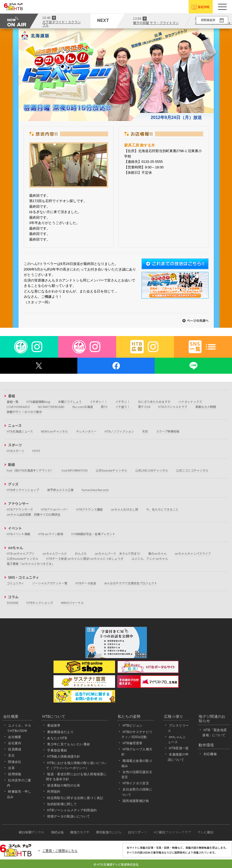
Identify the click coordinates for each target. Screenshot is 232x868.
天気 (145, 431)
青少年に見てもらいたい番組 (69, 744)
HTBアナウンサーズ (20, 509)
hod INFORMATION (75, 470)
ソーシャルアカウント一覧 (50, 583)
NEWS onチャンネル (54, 431)
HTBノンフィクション (119, 431)
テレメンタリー (86, 431)
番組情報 (204, 7)
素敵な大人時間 (206, 407)
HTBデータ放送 (86, 583)
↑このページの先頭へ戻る (195, 321)
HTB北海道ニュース (20, 431)
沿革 (11, 768)
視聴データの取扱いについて (69, 816)
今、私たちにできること (162, 509)
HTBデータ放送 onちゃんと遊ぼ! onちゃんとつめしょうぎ (85, 558)
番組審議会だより (60, 732)
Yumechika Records (95, 490)
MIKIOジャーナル (72, 603)
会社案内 (15, 743)
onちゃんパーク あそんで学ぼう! (117, 553)
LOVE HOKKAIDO (18, 407)
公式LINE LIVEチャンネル (152, 470)
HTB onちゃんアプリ (21, 553)
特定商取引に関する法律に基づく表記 (75, 798)
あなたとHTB (57, 738)
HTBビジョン (132, 726)
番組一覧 (13, 402)
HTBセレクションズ (40, 603)
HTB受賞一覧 (179, 748)
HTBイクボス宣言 (136, 783)
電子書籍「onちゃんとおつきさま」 (31, 564)
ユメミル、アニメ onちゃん (150, 558)
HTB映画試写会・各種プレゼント (93, 534)
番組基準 (54, 726)
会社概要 (15, 737)
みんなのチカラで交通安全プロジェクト (131, 583)
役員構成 (15, 749)
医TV (104, 407)
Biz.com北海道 (83, 407)
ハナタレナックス (190, 402)
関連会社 (15, 762)
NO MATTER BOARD (51, 407)
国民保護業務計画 (136, 801)
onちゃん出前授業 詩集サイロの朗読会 (34, 514)
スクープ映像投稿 (168, 431)
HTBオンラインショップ (23, 490)
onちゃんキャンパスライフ (193, 553)
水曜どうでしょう (70, 402)
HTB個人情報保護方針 (64, 757)
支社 (11, 755)
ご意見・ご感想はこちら (60, 850)
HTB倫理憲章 (132, 743)
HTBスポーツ (16, 451)
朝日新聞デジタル (32, 832)
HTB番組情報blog (38, 402)
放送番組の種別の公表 (64, 785)
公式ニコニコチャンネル (192, 470)
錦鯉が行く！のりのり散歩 (24, 412)
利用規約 (54, 792)
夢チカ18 (144, 407)
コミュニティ (15, 583)
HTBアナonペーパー (55, 509)
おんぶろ (81, 553)
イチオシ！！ (98, 402)
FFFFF (36, 451)
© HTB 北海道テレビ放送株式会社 (116, 864)
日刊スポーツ (138, 832)
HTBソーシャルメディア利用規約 (72, 810)
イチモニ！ (123, 402)
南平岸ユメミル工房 (60, 490)
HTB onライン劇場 (51, 534)
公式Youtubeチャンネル (111, 470)
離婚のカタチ (80, 832)
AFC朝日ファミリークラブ (172, 832)
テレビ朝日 (206, 832)
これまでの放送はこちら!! (175, 264)
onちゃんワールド (55, 553)
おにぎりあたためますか (154, 402)
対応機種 (210, 754)
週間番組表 (208, 20)
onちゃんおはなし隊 (124, 509)
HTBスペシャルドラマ (173, 407)
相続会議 (57, 832)
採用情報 (15, 774)
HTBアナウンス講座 (90, 509)
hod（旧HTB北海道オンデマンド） (30, 470)
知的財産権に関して (62, 804)
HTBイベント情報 (18, 534)
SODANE (13, 603)
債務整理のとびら (109, 832)
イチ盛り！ (123, 407)
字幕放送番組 (57, 750)
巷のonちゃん (157, 553)
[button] (222, 7)
